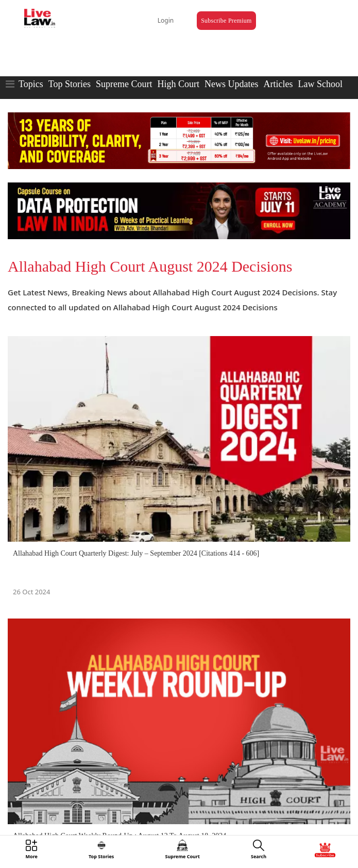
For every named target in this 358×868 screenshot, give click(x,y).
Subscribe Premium (226, 21)
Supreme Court (124, 84)
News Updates (231, 84)
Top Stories (70, 84)
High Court (178, 84)
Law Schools (322, 84)
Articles (278, 84)
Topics (31, 84)
